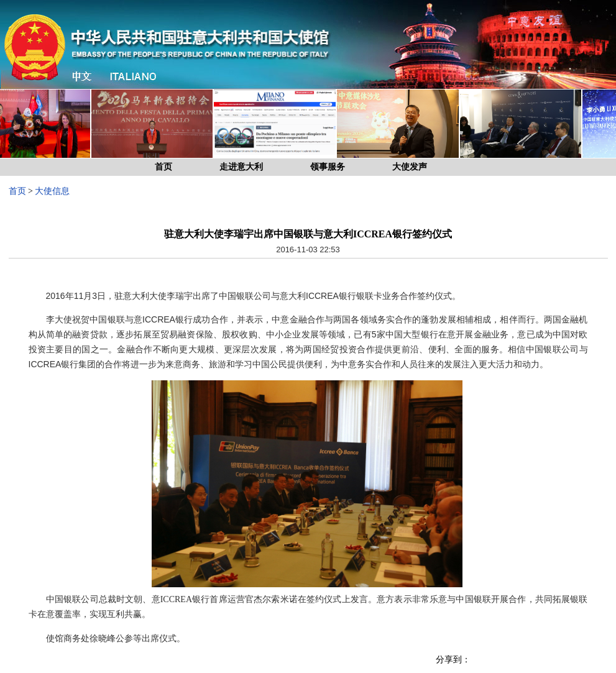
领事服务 (328, 167)
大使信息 (52, 191)
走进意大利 (241, 167)
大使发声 (410, 167)
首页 (163, 167)
